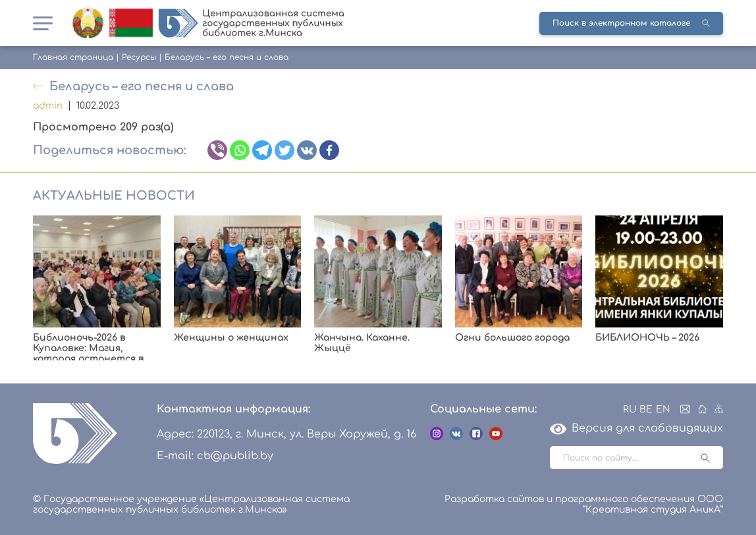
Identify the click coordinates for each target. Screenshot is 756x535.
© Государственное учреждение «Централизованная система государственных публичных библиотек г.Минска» (191, 504)
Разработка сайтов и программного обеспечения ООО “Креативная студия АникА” (584, 504)
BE (646, 409)
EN (663, 409)
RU (630, 409)
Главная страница (73, 57)
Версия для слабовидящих (636, 428)
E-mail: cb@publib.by (215, 456)
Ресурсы (139, 57)
